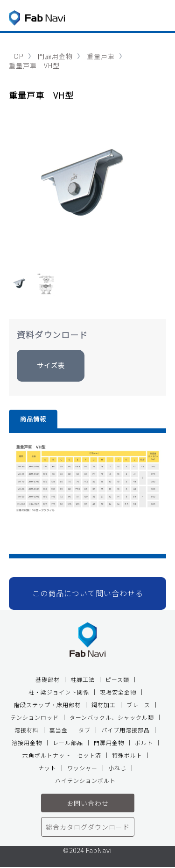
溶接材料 (27, 730)
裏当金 (59, 730)
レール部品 (68, 742)
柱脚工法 (83, 679)
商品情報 (33, 419)
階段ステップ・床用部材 (47, 705)
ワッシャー (82, 768)
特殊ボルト (127, 755)
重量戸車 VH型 (34, 65)
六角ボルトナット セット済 (62, 755)
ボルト (144, 742)
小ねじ (117, 768)
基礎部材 (48, 679)
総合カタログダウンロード (88, 827)
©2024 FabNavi (87, 851)
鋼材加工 (104, 705)
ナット (47, 768)
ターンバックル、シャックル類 (112, 717)
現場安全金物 (118, 692)
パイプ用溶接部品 (126, 730)
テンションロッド (35, 717)
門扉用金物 (55, 56)
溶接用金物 (27, 742)
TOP (16, 56)
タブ (84, 730)
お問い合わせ (88, 803)
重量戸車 (101, 56)
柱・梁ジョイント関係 (59, 692)
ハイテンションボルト (85, 780)
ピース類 (117, 679)
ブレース (138, 705)
